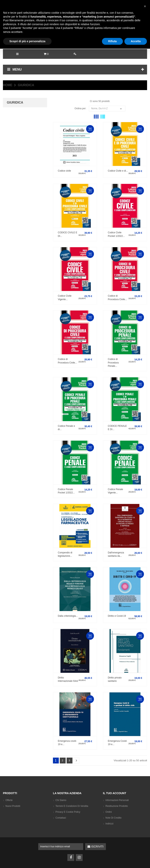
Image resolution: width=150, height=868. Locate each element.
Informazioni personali (117, 800)
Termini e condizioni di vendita (72, 806)
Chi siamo (61, 800)
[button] (145, 826)
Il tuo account (115, 793)
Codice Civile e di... (118, 171)
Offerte (9, 800)
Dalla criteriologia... (68, 616)
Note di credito (113, 818)
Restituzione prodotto (117, 806)
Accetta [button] (136, 860)
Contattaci (61, 818)
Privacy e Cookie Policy (68, 812)
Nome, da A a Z (107, 109)
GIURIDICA (15, 102)
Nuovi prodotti (13, 806)
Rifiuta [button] (112, 860)
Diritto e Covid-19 (117, 616)
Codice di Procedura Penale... (113, 363)
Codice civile (64, 171)
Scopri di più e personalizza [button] (27, 860)
